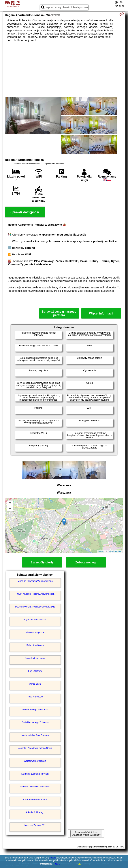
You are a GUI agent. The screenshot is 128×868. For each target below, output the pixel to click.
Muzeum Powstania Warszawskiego (35, 581)
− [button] (10, 509)
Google (52, 858)
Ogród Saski (35, 684)
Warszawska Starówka (35, 761)
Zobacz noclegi (86, 562)
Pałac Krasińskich (35, 645)
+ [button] (10, 503)
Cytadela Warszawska (35, 620)
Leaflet (101, 551)
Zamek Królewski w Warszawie (35, 787)
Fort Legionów (35, 671)
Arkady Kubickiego (35, 812)
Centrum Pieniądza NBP (35, 800)
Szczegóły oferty (42, 562)
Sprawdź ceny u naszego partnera (59, 313)
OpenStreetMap (115, 551)
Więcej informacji (101, 313)
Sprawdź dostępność (25, 212)
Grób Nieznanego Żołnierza (35, 722)
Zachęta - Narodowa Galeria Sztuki (35, 748)
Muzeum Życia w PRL (35, 825)
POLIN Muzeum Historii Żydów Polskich (35, 594)
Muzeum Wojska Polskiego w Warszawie (35, 607)
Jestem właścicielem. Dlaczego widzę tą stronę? (86, 833)
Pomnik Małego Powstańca (35, 710)
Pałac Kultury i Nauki (35, 658)
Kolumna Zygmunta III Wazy (35, 774)
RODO (57, 864)
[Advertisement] (64, 69)
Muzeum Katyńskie (35, 632)
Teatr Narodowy (35, 697)
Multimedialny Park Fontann (35, 735)
